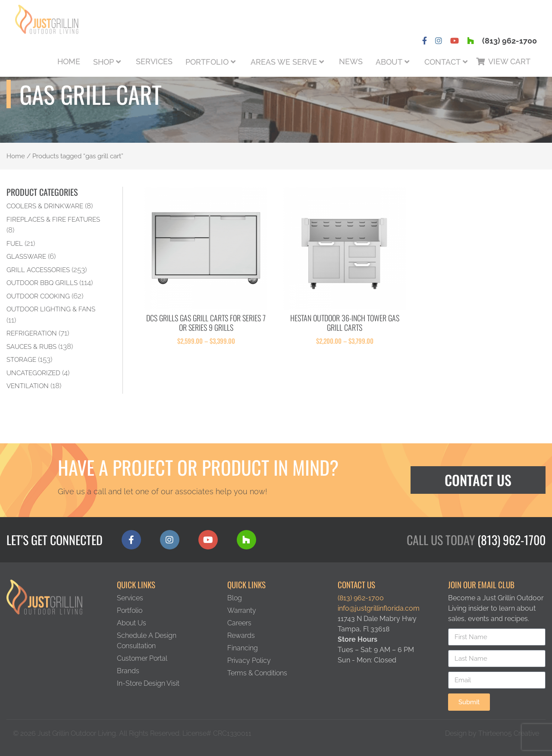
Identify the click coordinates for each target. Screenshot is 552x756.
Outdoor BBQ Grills (42, 283)
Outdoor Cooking (38, 296)
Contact (442, 62)
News (351, 61)
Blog (235, 598)
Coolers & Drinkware (45, 206)
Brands (128, 671)
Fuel (15, 243)
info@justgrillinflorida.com (379, 608)
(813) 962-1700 (510, 41)
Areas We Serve (284, 62)
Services (154, 61)
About (389, 62)
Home (69, 61)
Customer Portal (142, 658)
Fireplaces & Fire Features (53, 219)
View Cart (509, 61)
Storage (21, 359)
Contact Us (478, 480)
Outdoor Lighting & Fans (51, 309)
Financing (243, 648)
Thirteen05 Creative (509, 733)
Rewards (241, 635)
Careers (239, 623)
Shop (103, 62)
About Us (132, 623)
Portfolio (207, 62)
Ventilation (28, 386)
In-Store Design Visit (148, 683)
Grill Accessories (38, 270)
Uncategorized (33, 373)
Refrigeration (32, 333)
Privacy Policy (249, 660)
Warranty (242, 610)
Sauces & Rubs (31, 347)
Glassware (26, 256)
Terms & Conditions (257, 673)
